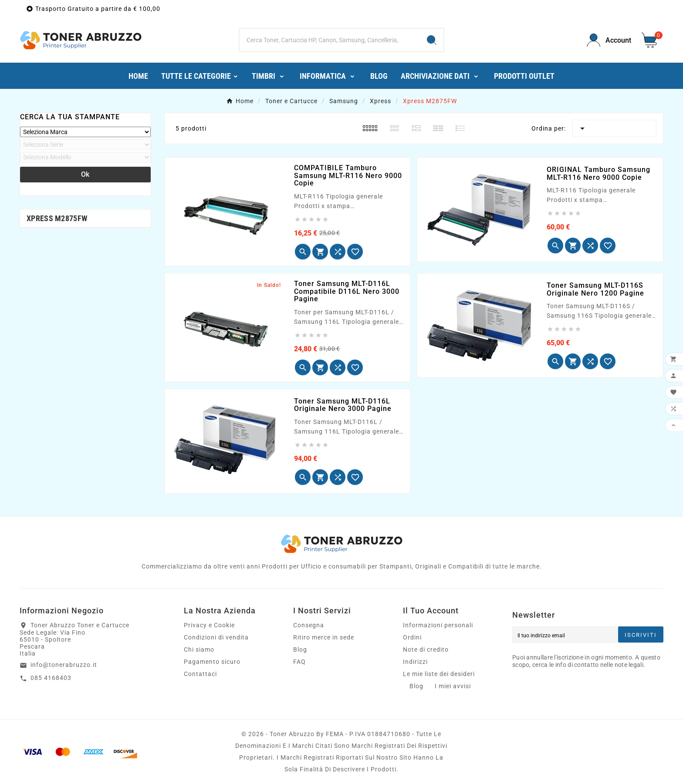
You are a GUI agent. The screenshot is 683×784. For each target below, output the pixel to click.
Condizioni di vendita (216, 637)
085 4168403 (51, 678)
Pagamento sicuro (212, 662)
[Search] (432, 40)
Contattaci (200, 674)
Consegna (309, 625)
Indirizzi (415, 662)
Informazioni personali (438, 625)
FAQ (299, 662)
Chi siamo (199, 649)
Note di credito (426, 649)
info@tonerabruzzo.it (64, 665)
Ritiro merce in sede (324, 637)
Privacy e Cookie (209, 625)
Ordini (412, 637)
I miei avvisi (453, 686)
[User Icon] (609, 40)
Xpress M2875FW (57, 218)
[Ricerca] (330, 40)
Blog (300, 649)
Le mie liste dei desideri (439, 674)
